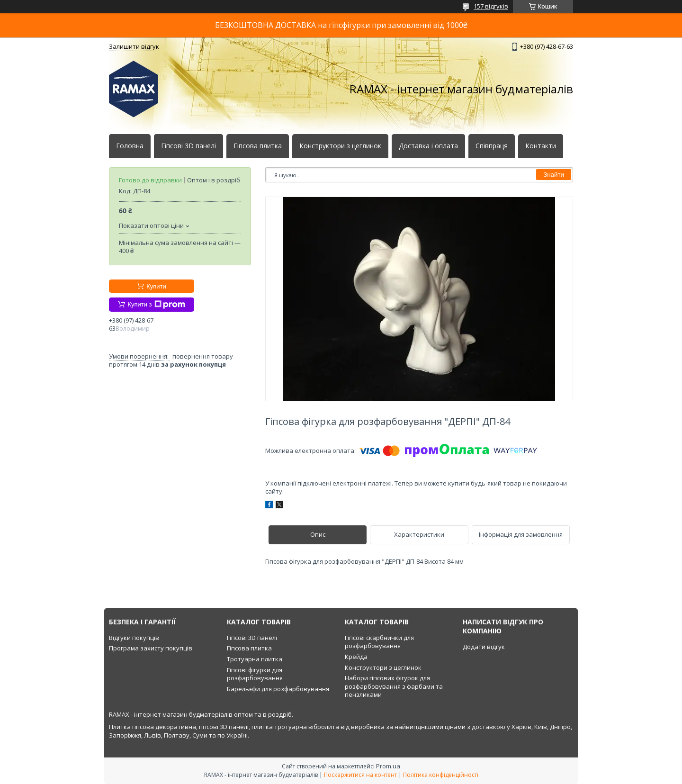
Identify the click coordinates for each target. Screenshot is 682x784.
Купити (156, 286)
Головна (130, 146)
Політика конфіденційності (441, 775)
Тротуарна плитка (255, 659)
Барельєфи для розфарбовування (278, 689)
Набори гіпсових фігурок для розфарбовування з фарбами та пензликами (394, 686)
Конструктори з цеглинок (340, 146)
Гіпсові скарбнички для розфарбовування (379, 642)
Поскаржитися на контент (360, 775)
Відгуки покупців (134, 638)
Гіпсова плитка (258, 146)
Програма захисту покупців (151, 648)
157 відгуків (491, 6)
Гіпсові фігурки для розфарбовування (255, 674)
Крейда (356, 657)
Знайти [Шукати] (554, 175)
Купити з (156, 305)
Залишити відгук (134, 46)
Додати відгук (484, 647)
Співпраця (492, 146)
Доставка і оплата (428, 146)
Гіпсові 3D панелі (188, 146)
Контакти (541, 146)
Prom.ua (388, 766)
